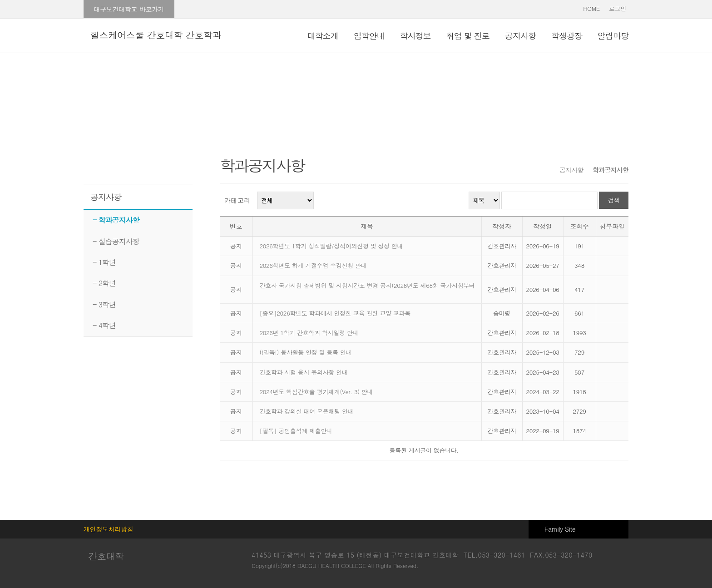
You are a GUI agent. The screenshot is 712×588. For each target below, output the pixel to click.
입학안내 (369, 36)
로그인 (618, 8)
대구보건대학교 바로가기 (129, 9)
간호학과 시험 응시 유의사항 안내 (304, 372)
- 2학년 (104, 283)
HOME (591, 8)
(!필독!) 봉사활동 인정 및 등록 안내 (306, 352)
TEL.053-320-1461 (494, 555)
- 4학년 (104, 325)
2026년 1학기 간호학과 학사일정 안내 (309, 333)
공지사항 (520, 36)
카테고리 (237, 200)
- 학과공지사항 (116, 220)
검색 (614, 200)
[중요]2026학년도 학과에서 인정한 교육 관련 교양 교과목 (335, 313)
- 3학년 (104, 304)
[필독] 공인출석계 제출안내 (297, 431)
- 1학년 (104, 262)
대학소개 (323, 36)
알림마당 (613, 36)
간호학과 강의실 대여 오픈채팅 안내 (308, 411)
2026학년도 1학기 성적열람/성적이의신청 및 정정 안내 (331, 246)
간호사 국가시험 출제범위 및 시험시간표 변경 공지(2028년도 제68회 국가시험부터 (367, 285)
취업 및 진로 (468, 36)
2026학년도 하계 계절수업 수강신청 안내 (313, 265)
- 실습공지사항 (116, 241)
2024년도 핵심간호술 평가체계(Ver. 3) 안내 (316, 392)
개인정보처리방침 (109, 529)
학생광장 (567, 36)
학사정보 (415, 36)
